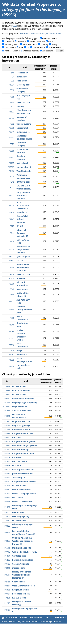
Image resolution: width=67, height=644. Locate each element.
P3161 (7, 453)
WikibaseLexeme (12, 51)
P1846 (11, 325)
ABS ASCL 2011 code (22, 411)
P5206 (7, 560)
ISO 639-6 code (19, 598)
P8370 (7, 490)
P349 (12, 295)
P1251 (11, 301)
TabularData (10, 47)
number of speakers (22, 429)
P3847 (7, 586)
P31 (13, 77)
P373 (12, 144)
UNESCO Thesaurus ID (23, 502)
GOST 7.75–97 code (21, 391)
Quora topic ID (23, 257)
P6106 (7, 470)
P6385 (11, 338)
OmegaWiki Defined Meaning (22, 219)
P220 (12, 102)
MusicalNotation (30, 44)
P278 (12, 241)
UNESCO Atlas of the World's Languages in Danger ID (22, 541)
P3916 (11, 345)
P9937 (7, 594)
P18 (13, 350)
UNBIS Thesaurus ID (22, 490)
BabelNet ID (22, 354)
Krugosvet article (20, 590)
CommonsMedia (50, 38)
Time (21, 47)
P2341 (11, 132)
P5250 (11, 278)
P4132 (11, 158)
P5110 (7, 482)
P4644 (7, 498)
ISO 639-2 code (23, 182)
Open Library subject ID (23, 586)
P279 (12, 81)
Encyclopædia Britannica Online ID (23, 196)
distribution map (20, 449)
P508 (12, 318)
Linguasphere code (21, 421)
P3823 (11, 137)
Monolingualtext (12, 44)
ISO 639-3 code (23, 102)
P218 (12, 274)
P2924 (11, 250)
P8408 (11, 212)
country (20, 106)
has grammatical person (24, 482)
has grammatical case (23, 433)
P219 (12, 182)
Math (51, 41)
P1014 (11, 205)
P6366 (11, 284)
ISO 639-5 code (19, 486)
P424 (12, 176)
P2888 (11, 128)
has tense (17, 457)
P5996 (14, 26)
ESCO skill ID (18, 498)
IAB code (21, 278)
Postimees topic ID (21, 594)
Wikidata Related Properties (29, 4)
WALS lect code (24, 171)
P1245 (11, 219)
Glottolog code (23, 85)
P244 (12, 233)
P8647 (7, 575)
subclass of (22, 81)
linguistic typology (21, 425)
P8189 (11, 310)
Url (28, 47)
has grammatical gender (24, 441)
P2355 (7, 541)
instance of (22, 77)
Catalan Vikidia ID (21, 564)
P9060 (11, 151)
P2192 (7, 610)
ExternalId (9, 41)
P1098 (11, 118)
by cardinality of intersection (32, 34)
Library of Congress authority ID (22, 233)
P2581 (11, 354)
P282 (12, 124)
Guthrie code (18, 582)
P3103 (7, 457)
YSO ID (20, 261)
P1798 (7, 486)
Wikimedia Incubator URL (24, 552)
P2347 (11, 261)
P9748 (7, 552)
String (54, 44)
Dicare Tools (11, 618)
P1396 (11, 367)
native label (22, 163)
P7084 (11, 331)
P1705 (11, 163)
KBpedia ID (22, 212)
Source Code (36, 618)
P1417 (11, 196)
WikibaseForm (39, 47)
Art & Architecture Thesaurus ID (23, 205)
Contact (49, 618)
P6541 (7, 548)
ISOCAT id (17, 466)
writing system (24, 124)
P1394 (11, 85)
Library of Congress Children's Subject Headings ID (21, 575)
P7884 (7, 474)
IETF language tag (21, 516)
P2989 (7, 433)
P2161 (7, 582)
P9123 (7, 564)
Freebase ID (22, 73)
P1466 (11, 171)
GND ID (20, 226)
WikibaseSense (49, 51)
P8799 (7, 478)
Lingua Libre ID (24, 167)
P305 (12, 97)
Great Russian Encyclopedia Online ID (23, 250)
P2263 (7, 466)
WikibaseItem (55, 47)
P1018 (7, 403)
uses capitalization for (23, 470)
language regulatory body (25, 403)
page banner (22, 289)
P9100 (7, 512)
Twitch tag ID (19, 478)
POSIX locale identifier (23, 399)
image (19, 350)
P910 (12, 90)
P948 (12, 289)
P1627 (11, 112)
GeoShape (22, 41)
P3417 (11, 257)
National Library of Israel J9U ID (24, 310)
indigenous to (23, 132)
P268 (12, 267)
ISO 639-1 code (23, 274)
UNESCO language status (24, 494)
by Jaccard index (53, 34)
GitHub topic (18, 512)
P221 (8, 598)
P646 (12, 73)
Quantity (44, 44)
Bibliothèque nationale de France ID (23, 267)
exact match (22, 128)
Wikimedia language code (24, 445)
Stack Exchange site (22, 548)
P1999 (11, 360)
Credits (24, 618)
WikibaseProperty (31, 51)
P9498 (7, 533)
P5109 (7, 441)
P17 (13, 106)
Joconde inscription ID (23, 474)
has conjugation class (22, 560)
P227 (12, 226)
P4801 (11, 187)
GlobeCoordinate (37, 41)
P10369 (11, 167)
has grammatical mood (23, 453)
